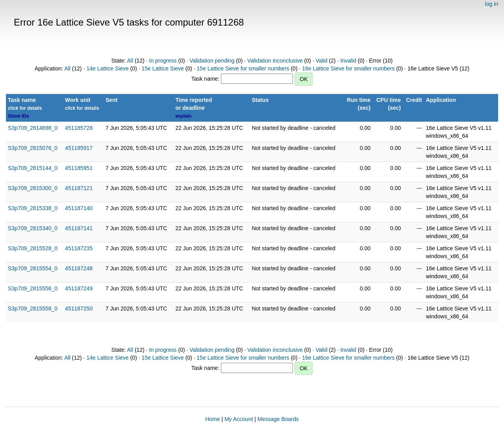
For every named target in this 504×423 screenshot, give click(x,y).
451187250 (79, 308)
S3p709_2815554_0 (33, 268)
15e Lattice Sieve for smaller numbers (243, 68)
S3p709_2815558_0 (33, 308)
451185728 (79, 128)
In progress (163, 61)
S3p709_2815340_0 (33, 228)
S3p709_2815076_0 (33, 148)
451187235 (79, 248)
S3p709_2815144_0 (33, 168)
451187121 (79, 188)
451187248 (79, 268)
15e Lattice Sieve (162, 68)
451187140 (79, 208)
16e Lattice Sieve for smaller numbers (348, 68)
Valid (321, 61)
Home (212, 419)
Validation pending (212, 61)
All (130, 61)
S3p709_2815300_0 (33, 188)
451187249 (79, 288)
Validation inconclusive (275, 61)
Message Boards (278, 419)
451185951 (79, 168)
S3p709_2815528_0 (33, 248)
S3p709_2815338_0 (33, 208)
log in (492, 4)
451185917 (79, 148)
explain (183, 116)
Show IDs (19, 116)
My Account (239, 419)
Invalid (348, 61)
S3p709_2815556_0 (33, 288)
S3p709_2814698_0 (33, 128)
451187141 (79, 228)
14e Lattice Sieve (107, 68)
